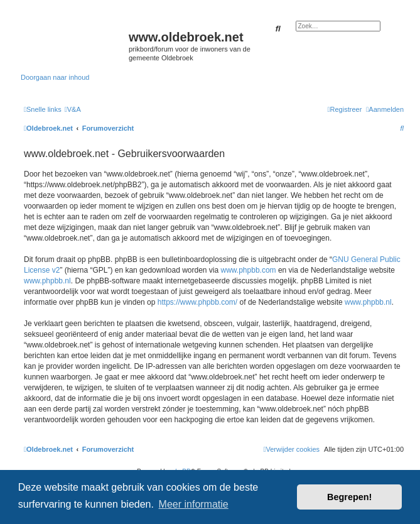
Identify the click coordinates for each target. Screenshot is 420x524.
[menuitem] (73, 109)
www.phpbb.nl (47, 281)
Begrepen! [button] (349, 497)
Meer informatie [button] (194, 504)
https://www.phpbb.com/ (197, 302)
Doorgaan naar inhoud (55, 77)
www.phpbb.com (249, 270)
